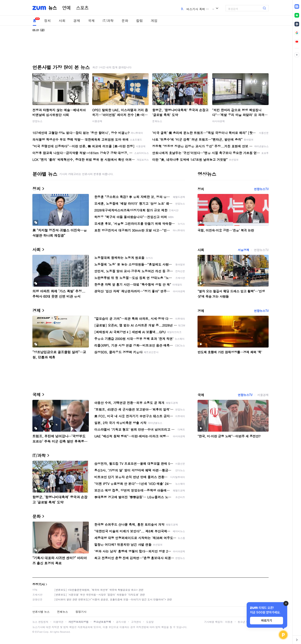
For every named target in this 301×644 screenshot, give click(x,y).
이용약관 (58, 622)
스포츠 (82, 8)
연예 (66, 8)
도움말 (150, 622)
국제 (91, 21)
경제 (77, 21)
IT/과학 (108, 21)
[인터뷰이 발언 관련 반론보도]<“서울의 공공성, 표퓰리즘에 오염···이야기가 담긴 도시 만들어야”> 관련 (113, 599)
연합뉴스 (37, 121)
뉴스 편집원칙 (40, 622)
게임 (154, 21)
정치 (47, 21)
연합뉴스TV (261, 189)
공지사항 (121, 622)
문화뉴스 (157, 121)
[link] (297, 6)
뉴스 (53, 8)
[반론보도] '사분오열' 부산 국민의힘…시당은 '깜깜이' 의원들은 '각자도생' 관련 (100, 595)
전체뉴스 (62, 612)
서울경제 (97, 121)
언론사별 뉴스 (41, 612)
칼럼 (139, 21)
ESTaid (39, 632)
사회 (62, 21)
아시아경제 (218, 121)
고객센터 (136, 622)
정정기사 (38, 584)
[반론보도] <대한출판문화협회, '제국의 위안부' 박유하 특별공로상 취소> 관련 (99, 590)
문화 (125, 21)
